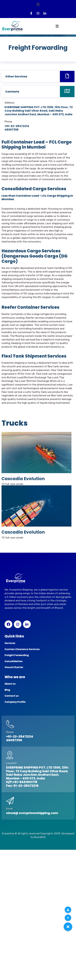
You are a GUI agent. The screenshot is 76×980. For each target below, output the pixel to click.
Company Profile (15, 702)
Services (10, 643)
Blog (7, 690)
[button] (38, 4)
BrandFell (40, 837)
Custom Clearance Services (22, 649)
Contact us (12, 696)
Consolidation (14, 661)
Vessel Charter (14, 667)
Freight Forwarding (17, 655)
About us (10, 684)
